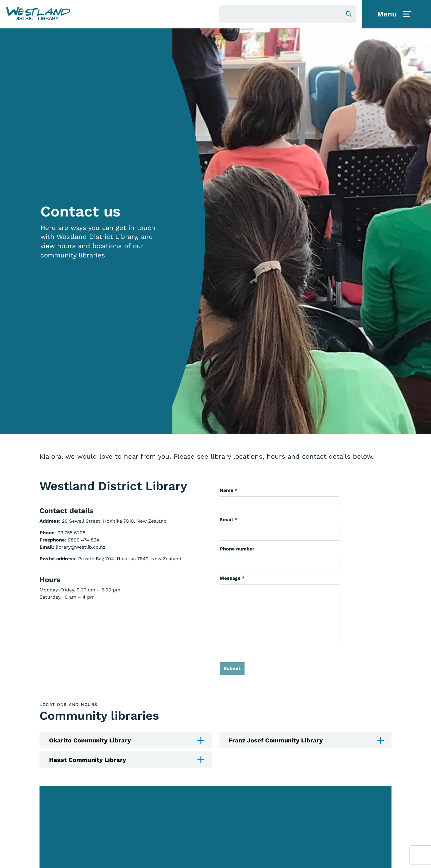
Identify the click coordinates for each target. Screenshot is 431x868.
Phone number (237, 549)
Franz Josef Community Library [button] (306, 740)
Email (228, 520)
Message (232, 578)
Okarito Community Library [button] (127, 740)
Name (229, 490)
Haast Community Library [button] (127, 760)
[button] (38, 14)
